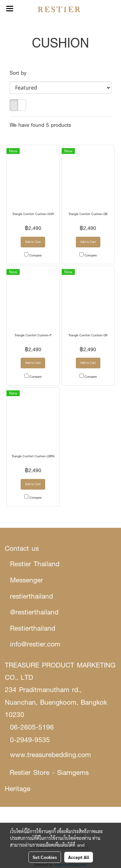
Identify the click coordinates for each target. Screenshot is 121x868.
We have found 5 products (40, 125)
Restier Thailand (35, 564)
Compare (35, 255)
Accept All (79, 857)
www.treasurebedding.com (50, 755)
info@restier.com (35, 644)
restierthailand (31, 596)
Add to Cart (33, 242)
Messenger (26, 580)
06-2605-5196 (32, 727)
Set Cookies (45, 857)
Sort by (21, 73)
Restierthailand (33, 628)
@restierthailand (34, 612)
